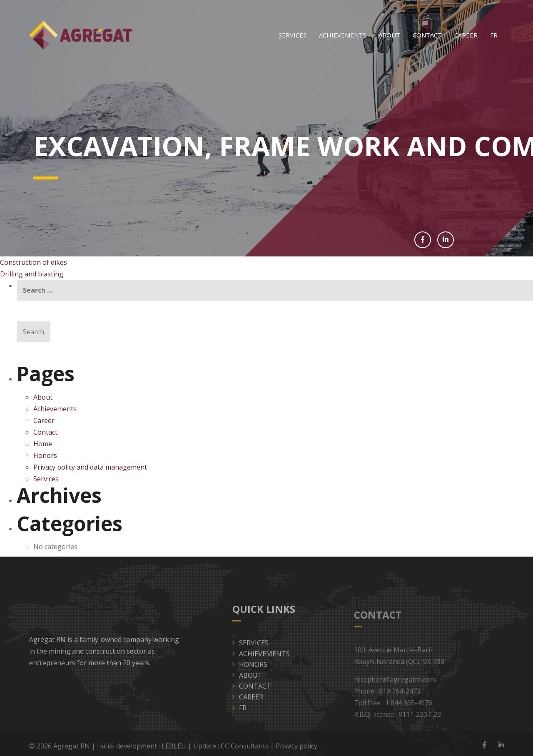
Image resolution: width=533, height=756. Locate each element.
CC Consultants (245, 749)
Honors (45, 455)
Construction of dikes (34, 262)
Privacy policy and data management (90, 467)
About (389, 35)
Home (43, 444)
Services (293, 35)
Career (466, 35)
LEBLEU (174, 749)
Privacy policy (296, 749)
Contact (427, 35)
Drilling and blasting (32, 274)
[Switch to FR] (494, 35)
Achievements (342, 35)
